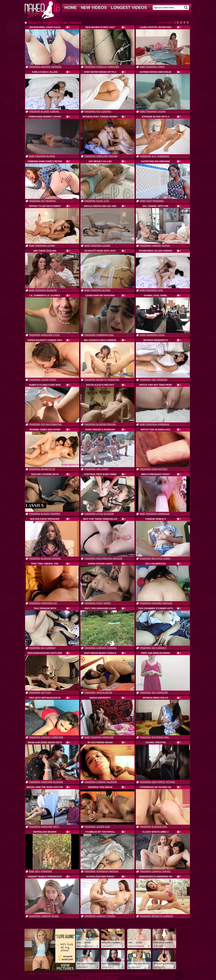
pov (98, 111)
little (56, 335)
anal (111, 335)
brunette (102, 380)
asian (154, 469)
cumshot (51, 648)
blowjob (52, 290)
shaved (166, 871)
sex (43, 648)
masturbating (54, 424)
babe (142, 67)
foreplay (102, 67)
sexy (38, 871)
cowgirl (55, 111)
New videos (94, 8)
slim (107, 827)
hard (143, 201)
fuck (48, 693)
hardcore (113, 67)
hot (43, 201)
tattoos (170, 782)
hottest (163, 469)
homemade (163, 156)
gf (54, 469)
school (166, 246)
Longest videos (129, 8)
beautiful (157, 558)
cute (106, 201)
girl (154, 380)
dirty (56, 827)
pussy (53, 380)
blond (55, 916)
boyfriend (157, 737)
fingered (162, 380)
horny (161, 67)
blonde (45, 111)
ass (55, 603)
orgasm (113, 156)
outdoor (109, 514)
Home (71, 8)
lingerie (156, 246)
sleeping (106, 111)
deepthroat (158, 782)
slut (154, 156)
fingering (35, 67)
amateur (46, 67)
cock (149, 201)
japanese (56, 67)
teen (99, 693)
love (160, 290)
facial (100, 201)
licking (161, 111)
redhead (51, 201)
